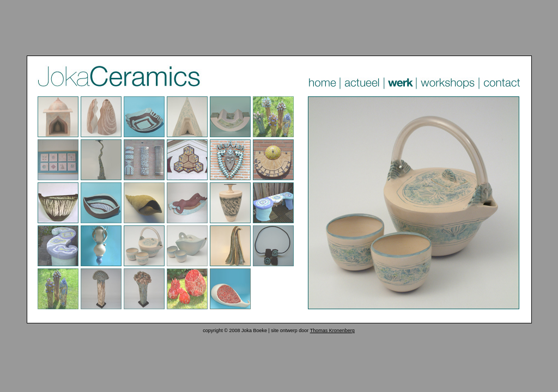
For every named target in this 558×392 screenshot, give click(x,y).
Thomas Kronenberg (332, 330)
